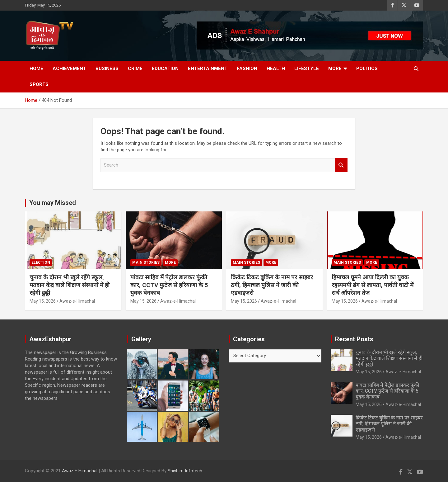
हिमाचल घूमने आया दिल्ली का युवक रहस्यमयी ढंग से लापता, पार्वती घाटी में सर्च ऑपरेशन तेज (373, 285)
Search (341, 165)
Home (36, 69)
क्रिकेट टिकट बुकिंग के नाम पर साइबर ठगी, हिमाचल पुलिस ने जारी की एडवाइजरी (272, 285)
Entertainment (208, 69)
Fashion (247, 69)
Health (276, 69)
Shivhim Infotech (185, 471)
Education (165, 69)
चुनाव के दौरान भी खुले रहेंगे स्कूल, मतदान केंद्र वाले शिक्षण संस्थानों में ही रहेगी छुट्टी (70, 285)
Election (41, 262)
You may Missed (53, 203)
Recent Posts (354, 339)
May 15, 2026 (43, 301)
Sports (39, 84)
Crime (135, 69)
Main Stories (146, 262)
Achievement (69, 69)
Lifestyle (307, 69)
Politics (367, 69)
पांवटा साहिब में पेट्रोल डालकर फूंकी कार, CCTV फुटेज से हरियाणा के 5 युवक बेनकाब (169, 285)
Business (107, 69)
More (335, 69)
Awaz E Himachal (80, 471)
